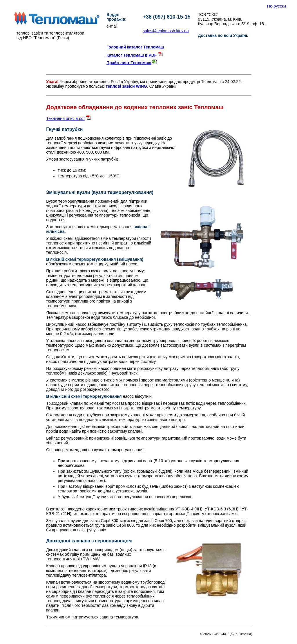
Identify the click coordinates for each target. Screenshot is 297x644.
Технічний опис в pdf (65, 118)
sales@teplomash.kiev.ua (166, 31)
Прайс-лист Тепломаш (129, 63)
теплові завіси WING (126, 86)
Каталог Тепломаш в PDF (132, 55)
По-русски (277, 6)
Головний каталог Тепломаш (135, 47)
